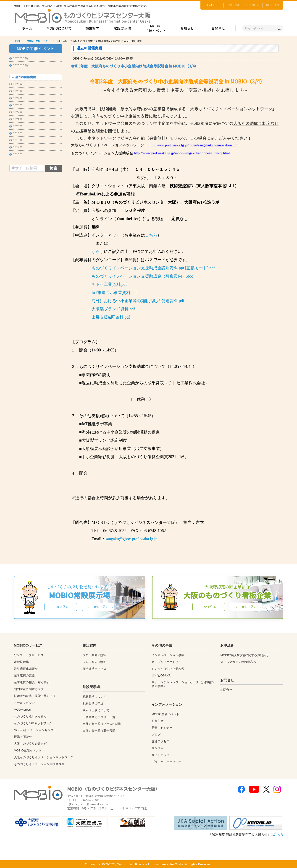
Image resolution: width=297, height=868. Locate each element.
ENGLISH (233, 5)
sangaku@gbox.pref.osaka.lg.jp (131, 539)
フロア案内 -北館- (94, 655)
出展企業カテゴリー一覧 (99, 717)
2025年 (16, 91)
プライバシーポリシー (166, 762)
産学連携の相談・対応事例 (32, 682)
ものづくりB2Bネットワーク (33, 723)
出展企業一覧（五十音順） (100, 731)
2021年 (16, 119)
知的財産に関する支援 (29, 689)
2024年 (16, 98)
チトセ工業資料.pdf (109, 284)
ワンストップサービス (29, 655)
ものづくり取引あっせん (30, 716)
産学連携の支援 (24, 675)
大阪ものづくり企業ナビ (30, 744)
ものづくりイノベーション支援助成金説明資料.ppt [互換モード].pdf (153, 268)
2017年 (16, 147)
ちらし (98, 252)
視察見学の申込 (93, 703)
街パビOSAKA (161, 675)
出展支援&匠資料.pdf (111, 317)
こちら (151, 235)
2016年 (16, 154)
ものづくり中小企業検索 (168, 669)
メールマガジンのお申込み (238, 662)
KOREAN (272, 5)
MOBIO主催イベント (156, 28)
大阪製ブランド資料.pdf (113, 309)
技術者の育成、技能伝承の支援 (35, 696)
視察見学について (95, 697)
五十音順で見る (98, 607)
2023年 (16, 105)
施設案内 (92, 28)
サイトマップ (160, 755)
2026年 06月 (19, 65)
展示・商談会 (23, 737)
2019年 (16, 133)
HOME (18, 41)
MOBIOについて (59, 28)
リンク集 (158, 748)
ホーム (27, 28)
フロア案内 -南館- (94, 662)
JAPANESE (213, 5)
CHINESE (253, 5)
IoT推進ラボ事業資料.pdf (114, 293)
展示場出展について (96, 710)
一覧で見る (61, 607)
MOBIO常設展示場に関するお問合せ (244, 655)
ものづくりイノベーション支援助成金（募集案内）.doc (142, 276)
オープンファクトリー (166, 662)
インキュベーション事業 (168, 655)
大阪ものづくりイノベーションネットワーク (44, 757)
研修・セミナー (162, 728)
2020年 (16, 126)
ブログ (156, 734)
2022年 (16, 112)
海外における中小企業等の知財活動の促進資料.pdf (138, 301)
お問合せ (218, 28)
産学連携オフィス (95, 669)
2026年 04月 (19, 58)
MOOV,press (22, 710)
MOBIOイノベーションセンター (35, 730)
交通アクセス (160, 741)
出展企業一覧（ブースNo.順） (103, 724)
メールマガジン (24, 703)
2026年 (16, 84)
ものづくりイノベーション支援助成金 (39, 764)
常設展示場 (122, 28)
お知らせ (187, 28)
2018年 (16, 140)
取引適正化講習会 (26, 669)
